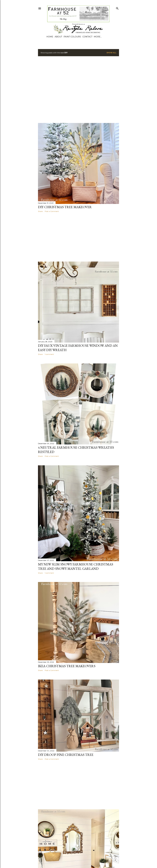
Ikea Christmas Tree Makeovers (67, 666)
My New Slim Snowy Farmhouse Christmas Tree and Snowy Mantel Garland (76, 566)
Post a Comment (52, 211)
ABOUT (58, 37)
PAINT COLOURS (72, 37)
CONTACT (87, 37)
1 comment (49, 354)
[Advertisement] (26, 90)
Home (50, 37)
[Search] (117, 8)
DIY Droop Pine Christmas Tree (66, 755)
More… (98, 37)
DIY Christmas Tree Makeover (65, 207)
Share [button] (40, 211)
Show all (111, 53)
